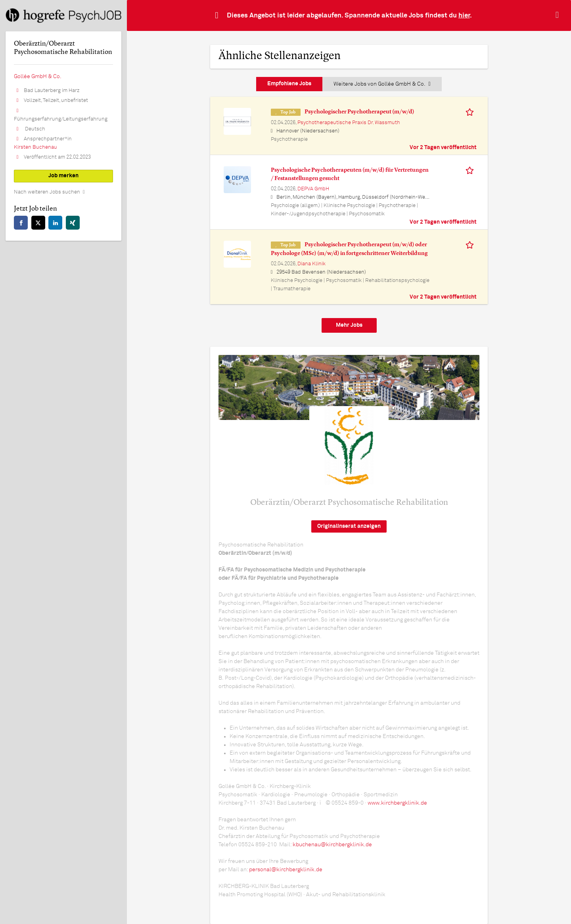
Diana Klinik (311, 264)
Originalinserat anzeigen (349, 526)
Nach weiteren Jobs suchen (47, 192)
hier (464, 16)
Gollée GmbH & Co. (38, 77)
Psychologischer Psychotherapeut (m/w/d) (359, 112)
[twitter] (38, 223)
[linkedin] (55, 223)
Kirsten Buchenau (35, 147)
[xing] (73, 223)
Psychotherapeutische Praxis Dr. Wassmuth (349, 123)
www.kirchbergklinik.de (397, 803)
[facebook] (21, 223)
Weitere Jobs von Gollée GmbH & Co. (382, 84)
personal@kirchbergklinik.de (286, 870)
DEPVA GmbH (313, 189)
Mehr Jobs (349, 325)
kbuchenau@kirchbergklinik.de (332, 845)
